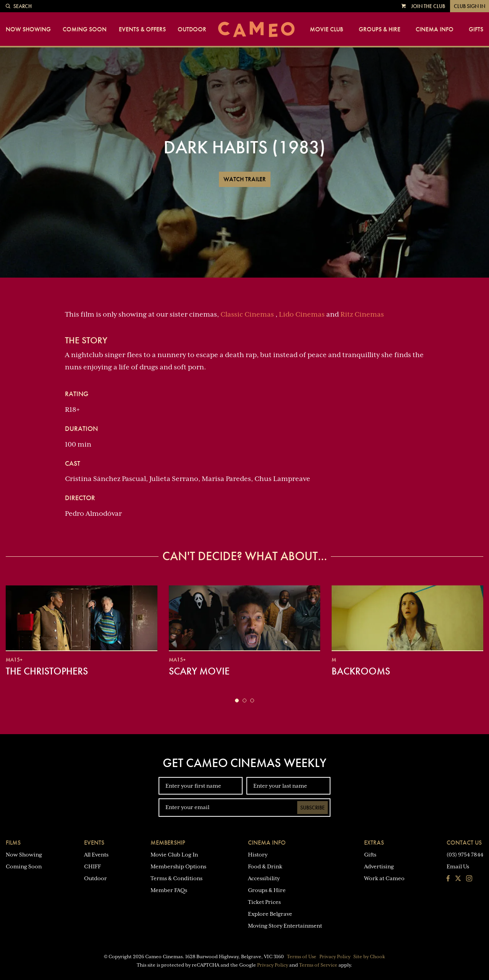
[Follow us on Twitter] (458, 879)
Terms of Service (318, 965)
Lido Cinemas (302, 314)
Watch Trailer (245, 179)
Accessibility (264, 878)
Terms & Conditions (176, 878)
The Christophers (47, 671)
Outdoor (192, 29)
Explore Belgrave (270, 914)
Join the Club (428, 6)
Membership (168, 843)
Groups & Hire (380, 29)
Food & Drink (265, 866)
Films (13, 843)
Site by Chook (369, 957)
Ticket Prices (264, 902)
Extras (374, 843)
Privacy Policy (335, 957)
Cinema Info (435, 29)
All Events (96, 855)
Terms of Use (302, 957)
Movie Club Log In (174, 855)
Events (94, 843)
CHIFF (92, 866)
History (258, 855)
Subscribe (313, 808)
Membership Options (178, 866)
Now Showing (28, 29)
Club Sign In (470, 6)
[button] (237, 700)
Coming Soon (85, 29)
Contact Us (464, 843)
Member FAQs (169, 890)
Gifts (476, 29)
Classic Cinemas (247, 314)
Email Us (458, 866)
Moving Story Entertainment (285, 926)
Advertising (379, 866)
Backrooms (361, 671)
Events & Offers (142, 29)
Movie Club (326, 29)
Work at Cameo (384, 878)
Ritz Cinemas (362, 314)
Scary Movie (199, 671)
